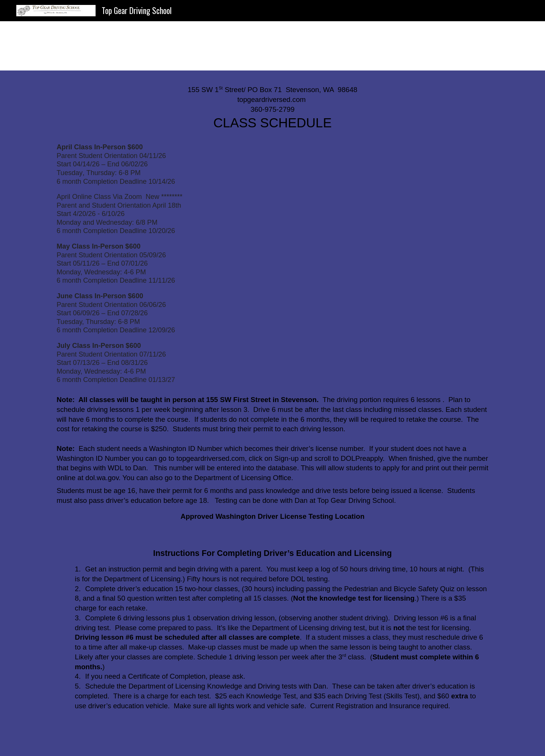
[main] (272, 109)
